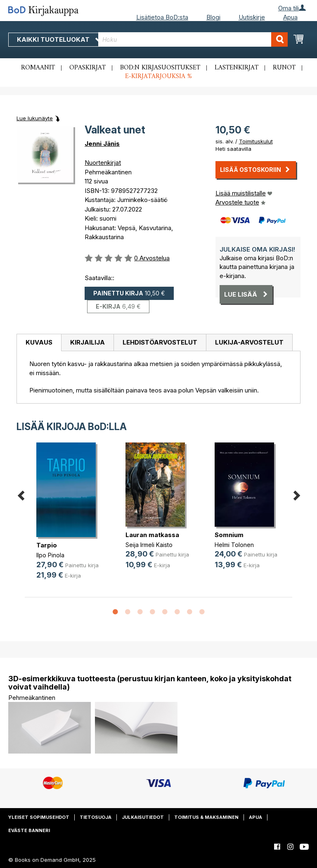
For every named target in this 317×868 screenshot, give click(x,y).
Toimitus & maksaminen (206, 817)
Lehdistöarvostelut (160, 342)
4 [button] (152, 612)
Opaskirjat (88, 68)
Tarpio (47, 545)
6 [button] (177, 612)
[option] (69, 518)
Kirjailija (88, 342)
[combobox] (193, 39)
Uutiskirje (252, 17)
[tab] (39, 343)
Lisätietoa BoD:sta (162, 17)
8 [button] (202, 612)
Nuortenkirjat (103, 163)
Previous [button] (21, 494)
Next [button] (296, 494)
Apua (290, 17)
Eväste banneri (29, 830)
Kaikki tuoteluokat (59, 39)
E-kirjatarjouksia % (158, 76)
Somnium (229, 535)
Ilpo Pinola (50, 555)
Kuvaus (39, 342)
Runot (284, 68)
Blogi (213, 17)
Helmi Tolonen (234, 545)
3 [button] (140, 612)
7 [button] (189, 612)
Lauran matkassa (152, 535)
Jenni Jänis (102, 144)
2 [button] (128, 612)
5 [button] (165, 612)
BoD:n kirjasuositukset (160, 68)
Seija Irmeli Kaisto (149, 545)
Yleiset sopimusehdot (39, 817)
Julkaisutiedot (143, 817)
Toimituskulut (256, 141)
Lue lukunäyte (35, 118)
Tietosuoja (96, 817)
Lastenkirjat (237, 68)
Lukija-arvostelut (249, 342)
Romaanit (38, 68)
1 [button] (115, 612)
